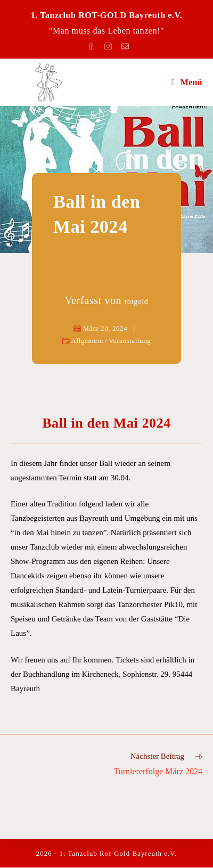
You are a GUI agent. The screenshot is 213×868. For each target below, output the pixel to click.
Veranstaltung (130, 341)
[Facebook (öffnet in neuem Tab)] (93, 44)
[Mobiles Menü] (187, 82)
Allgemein (87, 341)
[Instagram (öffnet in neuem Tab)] (110, 44)
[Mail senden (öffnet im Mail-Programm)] (124, 44)
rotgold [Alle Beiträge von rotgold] (137, 302)
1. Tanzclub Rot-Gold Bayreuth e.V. (118, 854)
